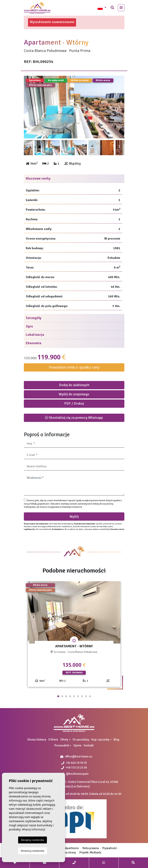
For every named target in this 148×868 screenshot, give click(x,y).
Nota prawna (91, 848)
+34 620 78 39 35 (74, 763)
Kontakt (89, 745)
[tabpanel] (74, 636)
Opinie (77, 745)
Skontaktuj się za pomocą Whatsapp (74, 418)
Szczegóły (34, 318)
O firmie (53, 740)
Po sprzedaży (81, 740)
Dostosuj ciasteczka (33, 851)
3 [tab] (66, 696)
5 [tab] (74, 696)
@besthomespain (76, 774)
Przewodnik (62, 745)
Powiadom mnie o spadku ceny (74, 367)
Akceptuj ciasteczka (33, 840)
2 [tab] (62, 696)
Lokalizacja (35, 335)
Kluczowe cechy (38, 178)
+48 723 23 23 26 (74, 767)
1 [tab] (58, 696)
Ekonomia (34, 343)
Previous (29, 107)
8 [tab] (86, 696)
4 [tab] (70, 696)
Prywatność (110, 848)
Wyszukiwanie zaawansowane (52, 22)
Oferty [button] (64, 740)
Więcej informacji (34, 829)
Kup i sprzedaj (100, 740)
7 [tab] (82, 696)
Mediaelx (95, 852)
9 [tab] (90, 696)
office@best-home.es (79, 756)
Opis (29, 326)
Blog (116, 740)
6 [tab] (78, 696)
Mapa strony (68, 852)
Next (119, 107)
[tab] (74, 179)
